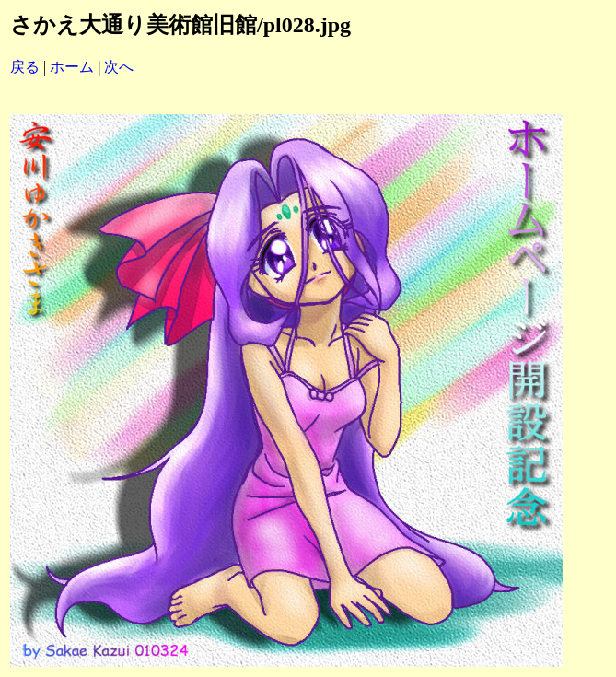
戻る (25, 67)
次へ (119, 67)
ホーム (72, 67)
